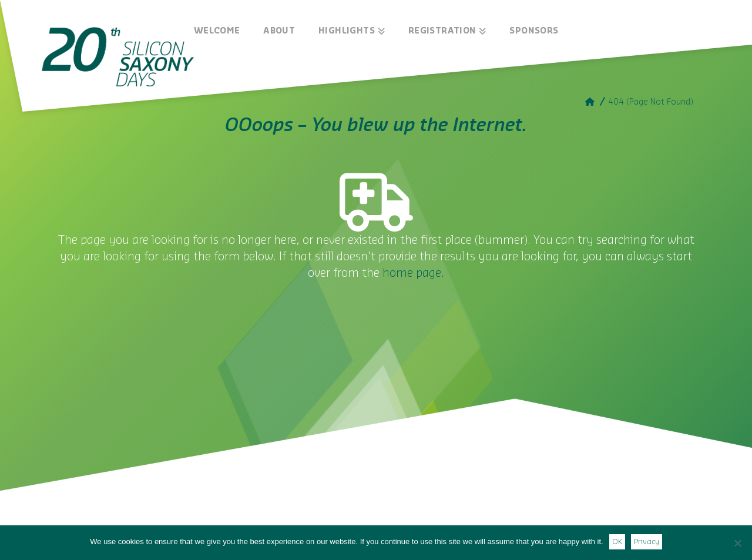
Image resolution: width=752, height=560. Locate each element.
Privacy (647, 541)
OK (617, 541)
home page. (413, 273)
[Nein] (737, 543)
